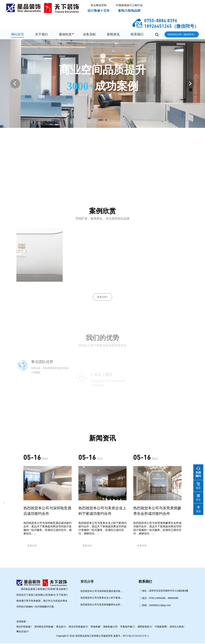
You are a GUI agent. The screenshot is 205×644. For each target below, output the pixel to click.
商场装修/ (96, 627)
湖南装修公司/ (110, 627)
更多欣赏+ (102, 297)
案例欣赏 (65, 34)
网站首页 (18, 34)
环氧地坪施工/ (128, 627)
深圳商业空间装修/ (44, 627)
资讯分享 (87, 582)
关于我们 (41, 34)
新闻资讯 (113, 34)
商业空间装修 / (24, 627)
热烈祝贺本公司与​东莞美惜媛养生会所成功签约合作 (103, 605)
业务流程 (89, 34)
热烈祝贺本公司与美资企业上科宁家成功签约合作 (103, 598)
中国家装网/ (161, 627)
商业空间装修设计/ (78, 627)
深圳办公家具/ (177, 627)
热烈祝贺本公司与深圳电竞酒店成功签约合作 (103, 592)
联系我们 (137, 34)
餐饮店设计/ (23, 632)
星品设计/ (61, 627)
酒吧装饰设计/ (145, 627)
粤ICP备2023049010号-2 (136, 636)
